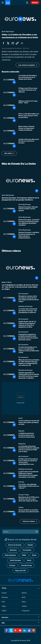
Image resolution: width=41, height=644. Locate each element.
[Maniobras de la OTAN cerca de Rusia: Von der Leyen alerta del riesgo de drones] (29, 500)
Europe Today (24, 495)
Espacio (21, 431)
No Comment (23, 294)
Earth (24, 597)
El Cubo (21, 482)
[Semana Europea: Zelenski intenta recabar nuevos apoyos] (29, 210)
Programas (26, 611)
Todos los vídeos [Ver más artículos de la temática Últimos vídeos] (29, 521)
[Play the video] (20, 19)
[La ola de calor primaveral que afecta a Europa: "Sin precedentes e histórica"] (29, 312)
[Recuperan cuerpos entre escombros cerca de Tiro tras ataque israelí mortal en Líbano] (29, 299)
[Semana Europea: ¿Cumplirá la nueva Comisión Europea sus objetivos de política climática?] (29, 223)
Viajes (4, 606)
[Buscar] (21, 532)
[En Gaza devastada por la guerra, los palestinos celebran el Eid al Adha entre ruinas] (29, 350)
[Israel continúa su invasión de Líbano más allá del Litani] (29, 513)
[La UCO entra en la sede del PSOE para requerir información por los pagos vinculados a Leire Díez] (29, 475)
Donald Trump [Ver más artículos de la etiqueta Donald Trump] (27, 565)
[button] (9, 153)
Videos (4, 611)
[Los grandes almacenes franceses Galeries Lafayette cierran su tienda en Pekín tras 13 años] (29, 449)
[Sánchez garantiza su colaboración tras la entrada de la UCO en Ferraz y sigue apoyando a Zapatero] (29, 376)
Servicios (5, 617)
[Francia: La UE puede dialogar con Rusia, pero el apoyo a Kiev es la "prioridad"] (29, 118)
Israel (21, 418)
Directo (35, 3)
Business (5, 597)
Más (3, 623)
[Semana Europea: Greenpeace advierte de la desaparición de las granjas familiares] (20, 199)
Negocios (22, 444)
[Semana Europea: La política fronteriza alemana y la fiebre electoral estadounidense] (29, 235)
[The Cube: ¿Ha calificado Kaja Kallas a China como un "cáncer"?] (29, 487)
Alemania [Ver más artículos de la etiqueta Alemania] (13, 550)
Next (3, 602)
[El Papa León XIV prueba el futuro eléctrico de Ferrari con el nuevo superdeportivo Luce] (29, 462)
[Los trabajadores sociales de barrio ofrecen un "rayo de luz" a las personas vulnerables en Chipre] (20, 287)
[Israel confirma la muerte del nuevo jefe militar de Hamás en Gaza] (29, 424)
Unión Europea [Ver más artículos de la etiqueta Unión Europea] (15, 560)
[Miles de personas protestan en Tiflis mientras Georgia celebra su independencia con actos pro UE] (29, 363)
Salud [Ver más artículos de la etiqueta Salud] (29, 560)
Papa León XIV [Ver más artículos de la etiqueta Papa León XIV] (20, 571)
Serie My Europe (8, 195)
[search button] (37, 532)
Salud (24, 602)
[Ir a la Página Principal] (8, 3)
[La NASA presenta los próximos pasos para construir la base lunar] (29, 436)
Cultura (24, 606)
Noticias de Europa (25, 306)
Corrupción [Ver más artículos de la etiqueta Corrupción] (27, 550)
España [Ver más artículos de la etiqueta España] (30, 545)
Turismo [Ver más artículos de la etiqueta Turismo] (12, 565)
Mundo (24, 593)
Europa (4, 593)
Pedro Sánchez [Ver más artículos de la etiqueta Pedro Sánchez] (10, 555)
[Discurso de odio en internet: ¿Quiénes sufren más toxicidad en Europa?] (29, 143)
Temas (4, 588)
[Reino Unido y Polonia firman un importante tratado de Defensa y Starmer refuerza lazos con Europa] (29, 131)
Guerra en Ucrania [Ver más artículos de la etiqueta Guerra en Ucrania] (15, 545)
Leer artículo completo (27, 65)
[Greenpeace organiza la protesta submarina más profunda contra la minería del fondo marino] (29, 337)
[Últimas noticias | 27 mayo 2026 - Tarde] (29, 105)
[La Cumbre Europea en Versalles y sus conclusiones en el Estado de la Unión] (29, 80)
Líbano (21, 507)
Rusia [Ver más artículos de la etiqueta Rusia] (34, 555)
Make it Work (7, 282)
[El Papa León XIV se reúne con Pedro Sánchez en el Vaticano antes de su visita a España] (29, 92)
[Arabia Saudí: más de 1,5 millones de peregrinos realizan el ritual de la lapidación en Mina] (29, 325)
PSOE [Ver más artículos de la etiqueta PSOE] (24, 555)
